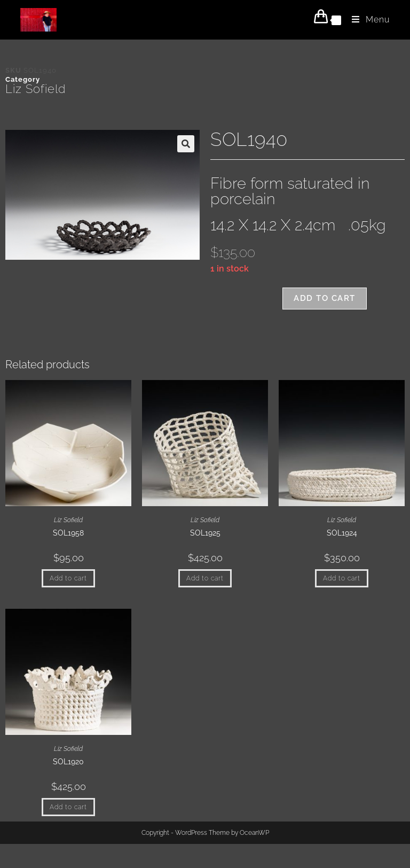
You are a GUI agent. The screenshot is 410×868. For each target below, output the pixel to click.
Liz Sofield (36, 89)
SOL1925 (205, 533)
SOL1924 (342, 533)
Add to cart (325, 298)
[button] (186, 144)
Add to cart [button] (68, 578)
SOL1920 (68, 762)
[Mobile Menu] (367, 20)
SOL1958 (68, 533)
